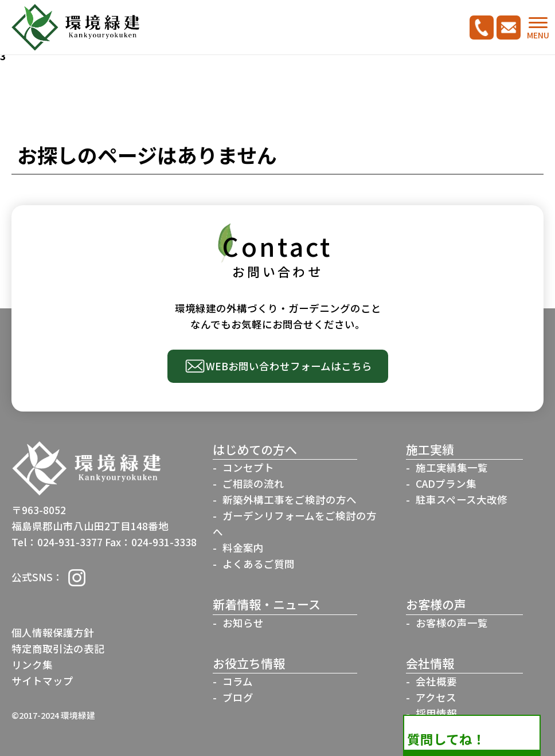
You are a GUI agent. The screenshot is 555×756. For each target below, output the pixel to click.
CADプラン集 (446, 483)
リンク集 (32, 665)
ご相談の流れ (253, 483)
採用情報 (436, 713)
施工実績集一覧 (452, 467)
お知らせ (243, 623)
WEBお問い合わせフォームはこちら (289, 366)
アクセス (436, 697)
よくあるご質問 (259, 564)
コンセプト (248, 467)
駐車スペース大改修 (462, 500)
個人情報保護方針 (53, 632)
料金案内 (243, 548)
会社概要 (436, 681)
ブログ (238, 697)
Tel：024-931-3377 (57, 542)
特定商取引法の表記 (58, 649)
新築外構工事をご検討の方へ (290, 500)
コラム (238, 681)
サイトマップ (42, 681)
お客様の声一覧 (452, 623)
